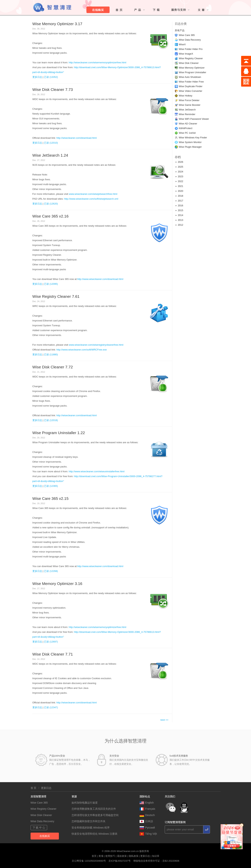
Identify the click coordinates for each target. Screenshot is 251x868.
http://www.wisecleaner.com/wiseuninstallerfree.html (97, 471)
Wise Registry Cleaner (191, 58)
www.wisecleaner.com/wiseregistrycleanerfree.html (96, 345)
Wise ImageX (186, 54)
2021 (180, 186)
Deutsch (147, 815)
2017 (180, 201)
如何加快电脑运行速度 (85, 803)
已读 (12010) (51, 143)
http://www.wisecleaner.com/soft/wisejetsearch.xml (91, 199)
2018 (180, 196)
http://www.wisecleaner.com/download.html (100, 279)
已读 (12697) (51, 642)
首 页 (34, 788)
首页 (94, 856)
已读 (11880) (51, 354)
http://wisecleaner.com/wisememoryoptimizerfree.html (98, 62)
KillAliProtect (186, 128)
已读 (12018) (51, 420)
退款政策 (122, 856)
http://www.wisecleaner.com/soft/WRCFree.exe (82, 350)
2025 (180, 167)
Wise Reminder (187, 114)
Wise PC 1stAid (187, 133)
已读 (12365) (51, 486)
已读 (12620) (51, 204)
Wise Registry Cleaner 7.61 (56, 296)
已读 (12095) (51, 284)
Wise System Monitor (190, 142)
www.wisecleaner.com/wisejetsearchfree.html (93, 194)
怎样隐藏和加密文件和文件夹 (89, 821)
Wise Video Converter (190, 91)
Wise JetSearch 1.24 (50, 155)
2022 (180, 181)
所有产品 (180, 30)
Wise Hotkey (186, 96)
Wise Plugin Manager (190, 147)
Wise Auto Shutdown (190, 77)
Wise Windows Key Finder (193, 138)
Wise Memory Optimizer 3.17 (57, 24)
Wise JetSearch (187, 110)
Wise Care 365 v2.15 (50, 498)
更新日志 (46, 788)
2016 (180, 206)
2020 (180, 191)
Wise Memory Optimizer (192, 68)
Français (147, 809)
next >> (164, 720)
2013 (180, 220)
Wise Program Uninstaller (192, 72)
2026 (180, 162)
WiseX (182, 44)
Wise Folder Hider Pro (191, 49)
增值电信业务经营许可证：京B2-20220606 (156, 861)
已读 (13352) (51, 77)
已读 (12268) (51, 571)
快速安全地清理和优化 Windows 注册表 (95, 834)
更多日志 (37, 77)
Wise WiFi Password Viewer (194, 119)
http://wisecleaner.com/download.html (77, 138)
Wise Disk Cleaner (189, 63)
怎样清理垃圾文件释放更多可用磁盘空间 (95, 815)
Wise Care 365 (187, 35)
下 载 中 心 (39, 828)
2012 (180, 225)
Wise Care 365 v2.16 (50, 216)
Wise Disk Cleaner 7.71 (53, 654)
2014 (180, 215)
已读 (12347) (51, 707)
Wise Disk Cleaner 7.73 (53, 89)
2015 (180, 210)
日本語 (146, 821)
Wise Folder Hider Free (191, 82)
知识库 (156, 856)
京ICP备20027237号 (120, 861)
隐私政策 (134, 856)
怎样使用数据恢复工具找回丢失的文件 (94, 809)
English (147, 803)
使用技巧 (110, 856)
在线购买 (45, 836)
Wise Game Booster (190, 105)
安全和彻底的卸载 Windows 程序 (91, 828)
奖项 (101, 856)
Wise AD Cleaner (188, 124)
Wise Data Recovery (190, 40)
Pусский (147, 828)
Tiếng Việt (148, 834)
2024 (180, 172)
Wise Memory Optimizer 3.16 (57, 584)
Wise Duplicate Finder (191, 86)
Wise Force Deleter (189, 100)
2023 (180, 176)
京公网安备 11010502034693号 (89, 861)
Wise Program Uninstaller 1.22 (59, 433)
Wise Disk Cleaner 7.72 (53, 367)
